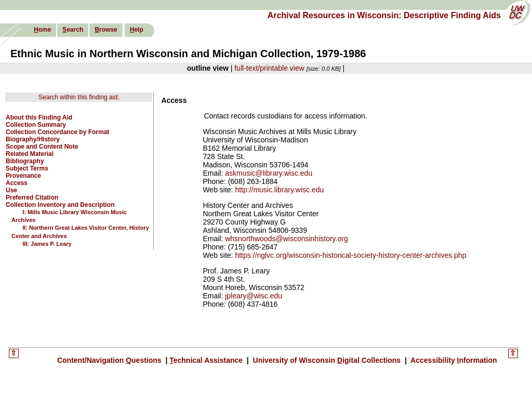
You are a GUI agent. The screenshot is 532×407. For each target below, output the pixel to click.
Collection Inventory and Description (60, 205)
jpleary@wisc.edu (254, 296)
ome (42, 30)
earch (73, 30)
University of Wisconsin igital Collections (327, 360)
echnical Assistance (207, 360)
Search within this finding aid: (79, 97)
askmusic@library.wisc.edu (269, 173)
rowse (106, 30)
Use (11, 190)
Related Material (30, 154)
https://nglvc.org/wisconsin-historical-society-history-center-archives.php (350, 255)
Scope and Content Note (42, 147)
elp (137, 30)
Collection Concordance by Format (57, 132)
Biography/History (33, 139)
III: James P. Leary (47, 244)
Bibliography (25, 161)
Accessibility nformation (453, 360)
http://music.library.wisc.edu (279, 190)
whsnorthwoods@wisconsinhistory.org (287, 239)
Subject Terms (27, 168)
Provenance (23, 176)
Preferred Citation (32, 198)
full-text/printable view (269, 68)
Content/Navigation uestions (110, 360)
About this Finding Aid (39, 117)
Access (17, 183)
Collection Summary (36, 125)
